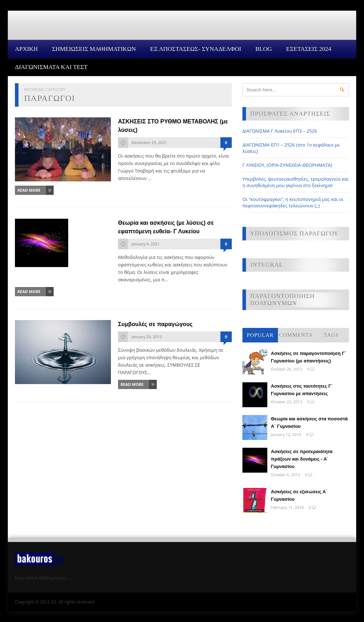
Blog (263, 49)
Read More (29, 190)
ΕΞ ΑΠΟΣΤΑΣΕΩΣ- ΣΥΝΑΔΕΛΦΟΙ (196, 49)
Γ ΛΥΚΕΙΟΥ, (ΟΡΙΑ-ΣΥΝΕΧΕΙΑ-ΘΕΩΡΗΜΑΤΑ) (287, 165)
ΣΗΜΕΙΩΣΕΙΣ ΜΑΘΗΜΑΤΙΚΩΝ (94, 49)
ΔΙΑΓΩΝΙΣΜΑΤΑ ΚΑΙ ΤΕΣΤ (51, 67)
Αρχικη (26, 49)
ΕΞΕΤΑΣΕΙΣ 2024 (309, 49)
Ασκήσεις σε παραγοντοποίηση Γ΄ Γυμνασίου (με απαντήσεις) (309, 357)
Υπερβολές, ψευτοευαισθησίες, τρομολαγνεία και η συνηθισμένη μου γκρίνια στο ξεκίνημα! (296, 182)
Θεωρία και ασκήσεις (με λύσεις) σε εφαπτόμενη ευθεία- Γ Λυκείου (166, 227)
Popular (260, 335)
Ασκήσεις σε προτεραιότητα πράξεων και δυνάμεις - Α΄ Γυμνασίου (302, 459)
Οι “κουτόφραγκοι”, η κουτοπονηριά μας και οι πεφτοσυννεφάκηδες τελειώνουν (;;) (293, 202)
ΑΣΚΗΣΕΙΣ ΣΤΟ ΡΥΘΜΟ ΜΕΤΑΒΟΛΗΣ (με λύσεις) (173, 126)
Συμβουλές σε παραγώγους (155, 324)
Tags (331, 335)
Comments (296, 335)
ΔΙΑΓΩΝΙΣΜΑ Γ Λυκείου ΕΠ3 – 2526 (280, 131)
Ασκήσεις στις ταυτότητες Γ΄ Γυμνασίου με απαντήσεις (302, 390)
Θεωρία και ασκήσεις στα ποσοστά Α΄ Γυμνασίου (309, 422)
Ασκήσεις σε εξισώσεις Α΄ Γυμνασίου (299, 495)
